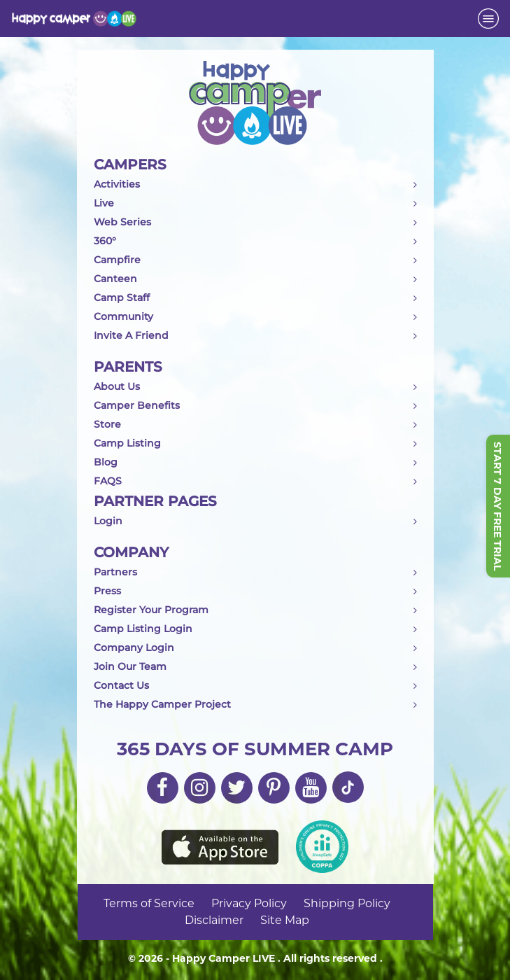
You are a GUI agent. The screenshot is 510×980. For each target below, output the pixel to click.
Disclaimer (214, 920)
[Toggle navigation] (488, 19)
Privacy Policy (249, 903)
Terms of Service (149, 903)
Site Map (285, 920)
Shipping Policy (347, 903)
